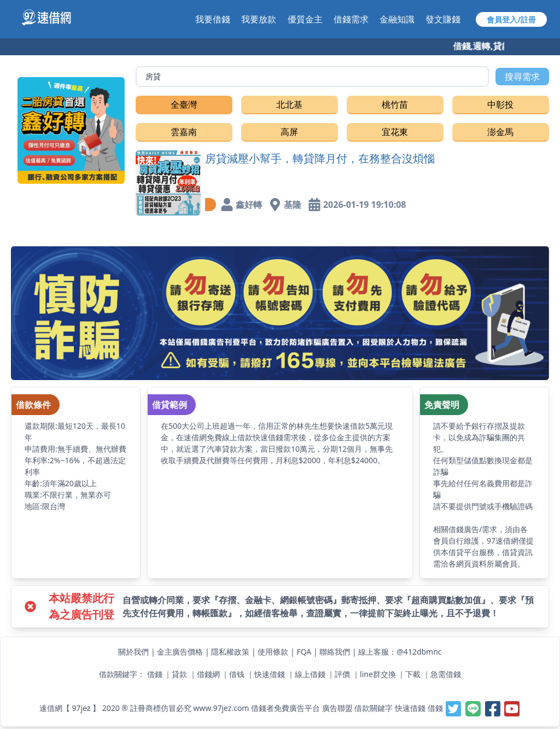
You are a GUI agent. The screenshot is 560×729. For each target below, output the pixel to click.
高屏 (289, 132)
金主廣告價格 (180, 652)
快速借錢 (270, 674)
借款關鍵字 (374, 707)
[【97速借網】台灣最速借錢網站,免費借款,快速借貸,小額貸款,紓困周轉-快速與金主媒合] (52, 18)
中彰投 (500, 104)
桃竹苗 (395, 104)
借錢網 (208, 674)
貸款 (179, 674)
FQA (304, 652)
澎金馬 (500, 132)
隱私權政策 (230, 652)
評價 (342, 674)
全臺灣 (184, 104)
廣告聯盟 (337, 707)
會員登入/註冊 (511, 19)
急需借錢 (446, 674)
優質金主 (305, 19)
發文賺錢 (443, 19)
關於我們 (133, 652)
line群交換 (378, 674)
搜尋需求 (522, 77)
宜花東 (395, 132)
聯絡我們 (335, 652)
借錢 (155, 674)
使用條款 (273, 652)
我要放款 (259, 19)
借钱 (237, 674)
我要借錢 (213, 19)
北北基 (289, 104)
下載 (413, 674)
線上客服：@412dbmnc (400, 652)
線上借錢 (310, 674)
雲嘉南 (184, 132)
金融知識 (397, 19)
